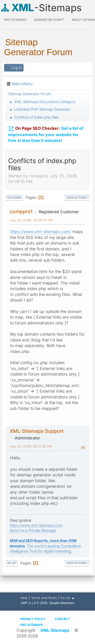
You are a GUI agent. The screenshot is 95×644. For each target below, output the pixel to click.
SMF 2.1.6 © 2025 (34, 603)
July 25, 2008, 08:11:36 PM (31, 446)
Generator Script (49, 20)
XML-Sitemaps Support (37, 431)
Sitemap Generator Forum (38, 47)
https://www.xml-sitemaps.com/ (41, 232)
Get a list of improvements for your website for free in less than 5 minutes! (46, 131)
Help (24, 598)
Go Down (14, 198)
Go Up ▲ (68, 598)
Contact (62, 619)
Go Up (11, 563)
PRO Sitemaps (15, 20)
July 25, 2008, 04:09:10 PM (31, 220)
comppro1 (21, 211)
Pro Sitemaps (32, 625)
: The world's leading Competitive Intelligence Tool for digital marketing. (45, 546)
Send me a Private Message (33, 530)
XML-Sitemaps (55, 630)
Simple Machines (62, 603)
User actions (77, 198)
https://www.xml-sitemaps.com (36, 525)
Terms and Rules (44, 598)
